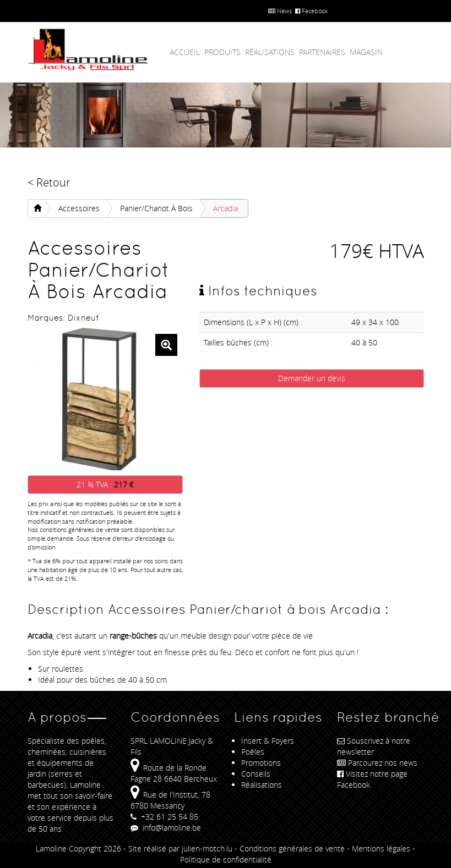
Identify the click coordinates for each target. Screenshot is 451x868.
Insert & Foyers (268, 741)
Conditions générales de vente (292, 848)
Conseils (256, 774)
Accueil (185, 52)
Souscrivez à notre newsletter (374, 746)
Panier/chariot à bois (156, 208)
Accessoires (79, 208)
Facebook (311, 11)
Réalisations (270, 52)
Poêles (253, 752)
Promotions (261, 763)
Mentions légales (381, 848)
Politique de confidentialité (226, 859)
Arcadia (226, 208)
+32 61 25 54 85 (164, 817)
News (280, 11)
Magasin (366, 52)
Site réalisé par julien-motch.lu (180, 848)
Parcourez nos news (377, 763)
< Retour (49, 182)
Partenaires (322, 52)
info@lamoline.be (166, 828)
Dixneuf (83, 318)
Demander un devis (312, 378)
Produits (222, 52)
